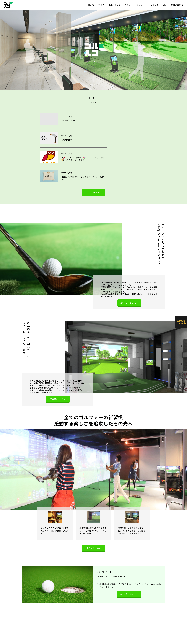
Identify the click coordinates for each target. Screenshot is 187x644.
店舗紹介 (141, 5)
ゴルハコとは (114, 5)
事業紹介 (129, 5)
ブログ (101, 5)
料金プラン (154, 5)
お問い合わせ (177, 5)
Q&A (165, 5)
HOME (91, 5)
